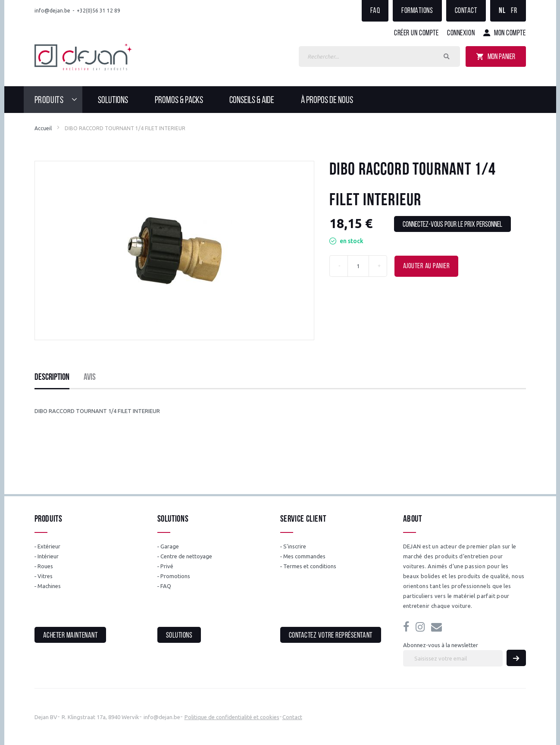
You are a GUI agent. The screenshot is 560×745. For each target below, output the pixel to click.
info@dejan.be (52, 11)
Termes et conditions (310, 566)
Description (52, 377)
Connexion (461, 33)
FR (514, 11)
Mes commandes (304, 556)
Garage (170, 546)
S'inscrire (295, 546)
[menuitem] (58, 100)
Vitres (45, 576)
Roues (45, 566)
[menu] (280, 100)
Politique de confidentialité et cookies (232, 717)
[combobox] (379, 56)
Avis (90, 377)
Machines (49, 586)
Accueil (43, 128)
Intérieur (48, 556)
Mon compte (510, 33)
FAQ (375, 11)
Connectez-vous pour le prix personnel (452, 225)
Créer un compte (416, 33)
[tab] (52, 378)
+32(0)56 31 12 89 (99, 11)
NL (502, 11)
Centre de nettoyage (186, 556)
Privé (167, 566)
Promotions (175, 576)
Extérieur (49, 546)
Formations (417, 11)
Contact (466, 11)
